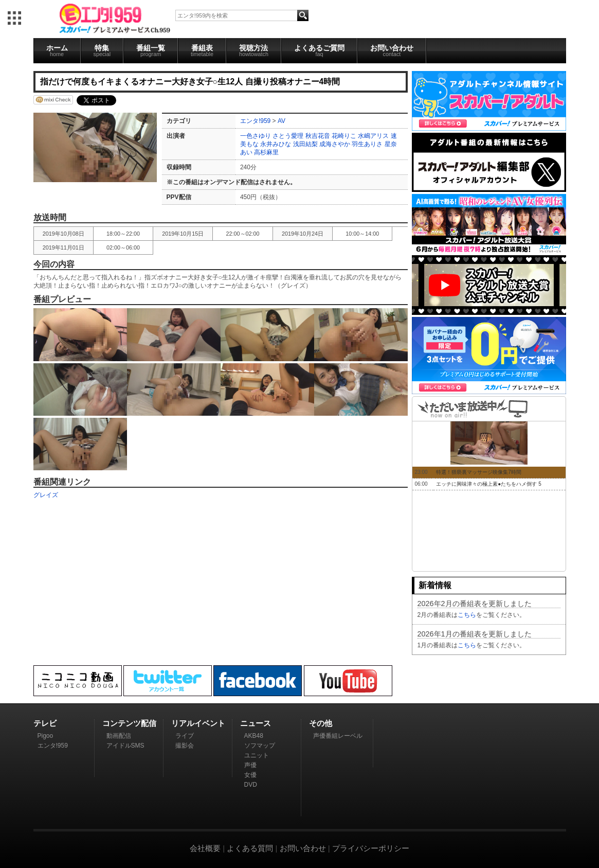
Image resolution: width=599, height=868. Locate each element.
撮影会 (185, 746)
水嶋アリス (373, 136)
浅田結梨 (305, 144)
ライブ (185, 736)
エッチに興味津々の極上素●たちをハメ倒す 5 (488, 484)
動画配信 (119, 736)
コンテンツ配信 (129, 723)
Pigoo (46, 736)
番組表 (202, 50)
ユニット (257, 755)
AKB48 (254, 736)
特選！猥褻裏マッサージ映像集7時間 (479, 472)
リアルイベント (198, 723)
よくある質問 (250, 848)
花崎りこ (344, 136)
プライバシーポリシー (371, 848)
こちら (467, 615)
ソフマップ (260, 746)
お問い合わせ (392, 50)
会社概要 (205, 848)
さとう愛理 (288, 136)
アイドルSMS (125, 746)
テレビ (45, 723)
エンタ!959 (255, 121)
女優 (250, 775)
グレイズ (46, 495)
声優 (250, 765)
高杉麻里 (266, 152)
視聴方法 (254, 50)
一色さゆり (256, 136)
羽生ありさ (367, 144)
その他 (321, 723)
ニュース (256, 723)
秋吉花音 (318, 136)
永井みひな (276, 144)
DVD (251, 785)
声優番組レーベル (338, 736)
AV (282, 121)
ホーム (57, 50)
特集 (102, 50)
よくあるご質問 (319, 50)
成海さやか (335, 144)
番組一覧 (151, 50)
